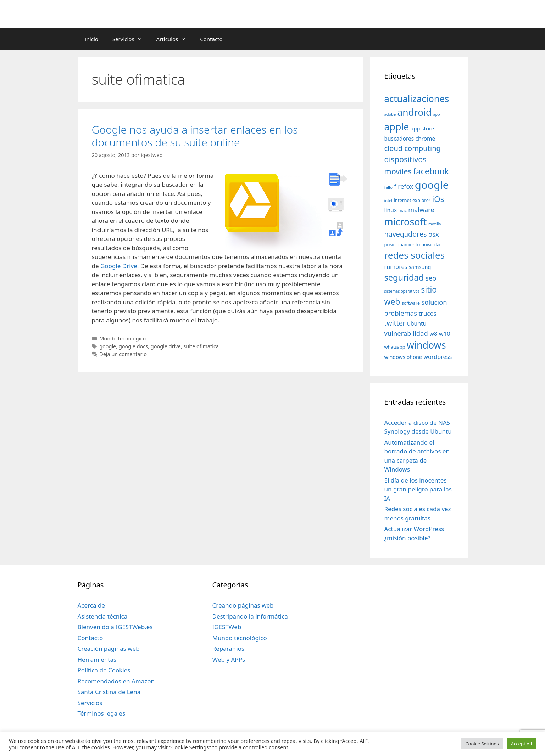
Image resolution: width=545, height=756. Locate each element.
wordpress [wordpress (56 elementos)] (438, 357)
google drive (166, 346)
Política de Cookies (104, 670)
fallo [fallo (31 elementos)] (388, 187)
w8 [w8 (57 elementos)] (433, 334)
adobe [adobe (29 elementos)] (390, 114)
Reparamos (228, 648)
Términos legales (102, 713)
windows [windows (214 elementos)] (426, 345)
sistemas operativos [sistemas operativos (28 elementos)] (402, 291)
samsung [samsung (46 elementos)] (420, 267)
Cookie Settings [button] (482, 744)
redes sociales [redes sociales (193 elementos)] (415, 255)
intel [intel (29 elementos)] (388, 200)
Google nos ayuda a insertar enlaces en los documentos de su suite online (195, 136)
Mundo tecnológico (123, 338)
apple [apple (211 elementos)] (397, 127)
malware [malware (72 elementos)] (421, 210)
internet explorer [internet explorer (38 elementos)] (412, 200)
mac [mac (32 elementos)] (403, 210)
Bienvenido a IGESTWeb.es (115, 627)
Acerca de (91, 605)
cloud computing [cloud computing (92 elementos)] (413, 148)
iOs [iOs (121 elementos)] (438, 199)
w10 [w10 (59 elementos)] (445, 334)
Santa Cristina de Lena (109, 692)
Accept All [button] (521, 744)
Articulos (175, 39)
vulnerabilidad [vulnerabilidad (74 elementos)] (406, 333)
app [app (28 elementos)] (437, 114)
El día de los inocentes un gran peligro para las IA (418, 489)
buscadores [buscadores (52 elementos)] (399, 139)
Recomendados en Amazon (116, 681)
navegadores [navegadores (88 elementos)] (406, 234)
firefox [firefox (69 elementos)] (404, 186)
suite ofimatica (201, 346)
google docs (133, 346)
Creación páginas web (109, 648)
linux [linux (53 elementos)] (391, 210)
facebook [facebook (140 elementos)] (431, 171)
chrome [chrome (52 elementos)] (426, 139)
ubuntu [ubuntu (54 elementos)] (417, 323)
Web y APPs (229, 659)
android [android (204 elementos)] (415, 112)
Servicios (131, 39)
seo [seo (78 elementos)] (431, 278)
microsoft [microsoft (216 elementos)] (406, 222)
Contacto (211, 39)
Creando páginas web (243, 605)
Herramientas (97, 659)
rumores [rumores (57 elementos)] (396, 267)
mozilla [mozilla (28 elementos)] (435, 224)
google (108, 346)
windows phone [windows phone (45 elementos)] (403, 357)
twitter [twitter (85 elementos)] (395, 323)
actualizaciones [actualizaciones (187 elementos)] (417, 99)
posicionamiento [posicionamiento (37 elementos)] (402, 244)
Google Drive (119, 266)
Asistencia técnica (103, 616)
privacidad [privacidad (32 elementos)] (432, 244)
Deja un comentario (123, 354)
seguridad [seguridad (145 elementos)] (404, 277)
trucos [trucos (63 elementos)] (427, 313)
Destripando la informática (250, 616)
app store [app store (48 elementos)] (422, 128)
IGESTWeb (227, 627)
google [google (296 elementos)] (432, 185)
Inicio (91, 39)
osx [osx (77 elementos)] (434, 234)
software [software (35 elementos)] (411, 303)
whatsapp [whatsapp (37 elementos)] (395, 347)
